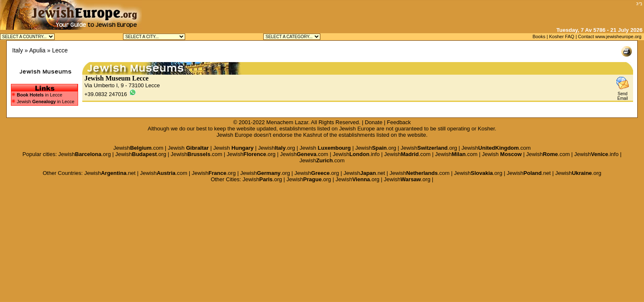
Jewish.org (277, 148)
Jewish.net (110, 173)
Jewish (188, 148)
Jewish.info (356, 154)
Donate (374, 122)
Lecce (60, 50)
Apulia (37, 50)
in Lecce (39, 95)
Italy (18, 50)
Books (539, 36)
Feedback (399, 122)
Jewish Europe (357, 129)
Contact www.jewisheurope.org (610, 36)
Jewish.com (138, 148)
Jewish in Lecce (43, 102)
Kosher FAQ (562, 36)
